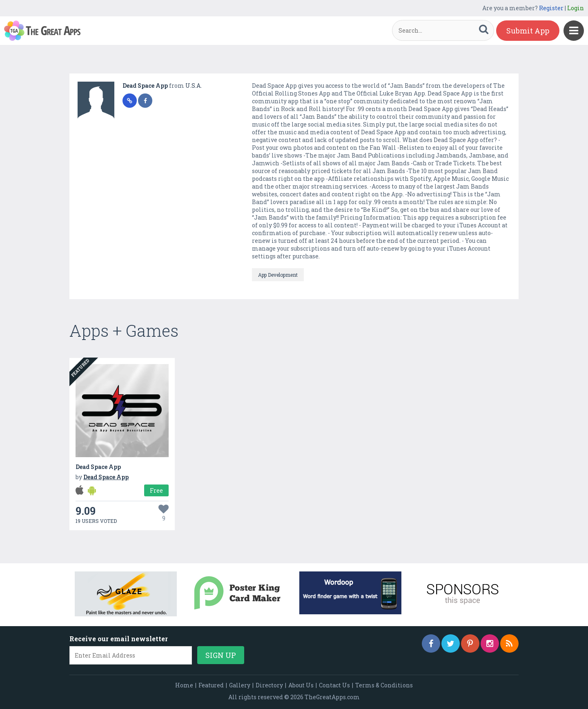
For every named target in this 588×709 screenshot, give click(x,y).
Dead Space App (146, 86)
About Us (301, 685)
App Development (278, 275)
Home (184, 685)
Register (551, 8)
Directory (269, 685)
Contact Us (334, 685)
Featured (211, 685)
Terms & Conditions (384, 685)
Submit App (528, 31)
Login (576, 8)
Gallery (240, 685)
